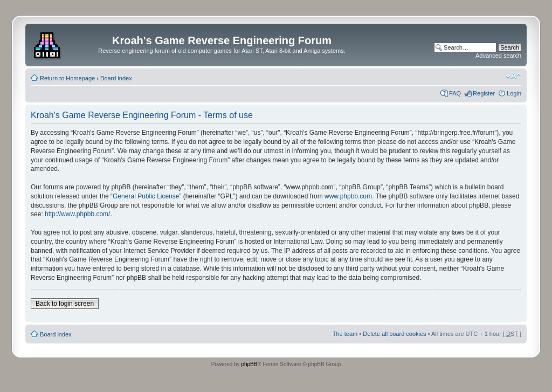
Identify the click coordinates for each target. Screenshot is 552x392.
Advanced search (498, 56)
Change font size (513, 76)
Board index (116, 78)
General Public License (146, 196)
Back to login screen (65, 304)
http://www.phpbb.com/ (77, 214)
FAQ (455, 93)
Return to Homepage (67, 78)
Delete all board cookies (394, 334)
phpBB (249, 364)
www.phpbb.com (348, 196)
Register (484, 93)
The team (345, 334)
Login (514, 93)
